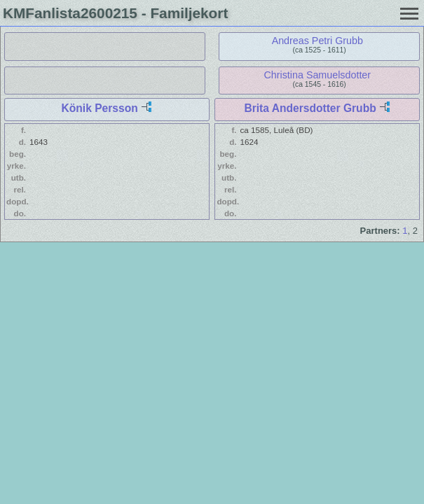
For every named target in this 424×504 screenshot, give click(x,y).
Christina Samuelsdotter (318, 75)
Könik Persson (100, 108)
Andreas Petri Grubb (317, 41)
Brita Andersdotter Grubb (310, 108)
